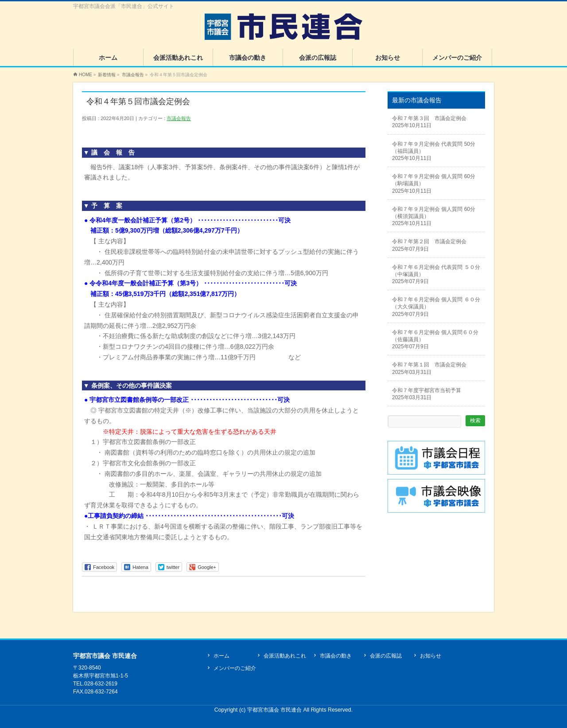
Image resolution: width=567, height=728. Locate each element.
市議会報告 (179, 118)
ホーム (221, 656)
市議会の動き (336, 656)
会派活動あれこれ (285, 656)
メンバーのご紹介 (235, 668)
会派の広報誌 (386, 656)
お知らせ (431, 656)
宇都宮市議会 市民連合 (275, 710)
